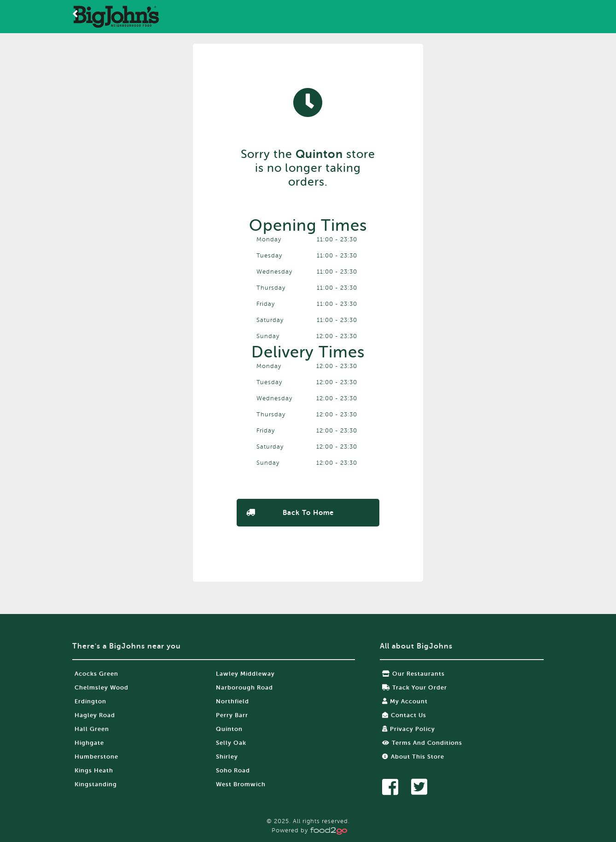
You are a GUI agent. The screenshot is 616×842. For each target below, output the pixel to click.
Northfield (232, 701)
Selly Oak (231, 743)
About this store (413, 757)
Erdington (90, 701)
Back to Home (308, 513)
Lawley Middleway (245, 674)
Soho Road (233, 770)
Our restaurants (413, 674)
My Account (405, 701)
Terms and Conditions (422, 743)
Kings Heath (94, 770)
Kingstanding (96, 784)
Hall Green (92, 729)
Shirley (227, 757)
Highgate (89, 743)
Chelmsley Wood (102, 687)
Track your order (415, 687)
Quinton (229, 729)
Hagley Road (95, 715)
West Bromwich (241, 784)
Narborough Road (244, 687)
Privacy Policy (409, 729)
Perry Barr (232, 715)
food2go (116, 17)
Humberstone (96, 757)
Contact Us (404, 715)
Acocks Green (96, 674)
